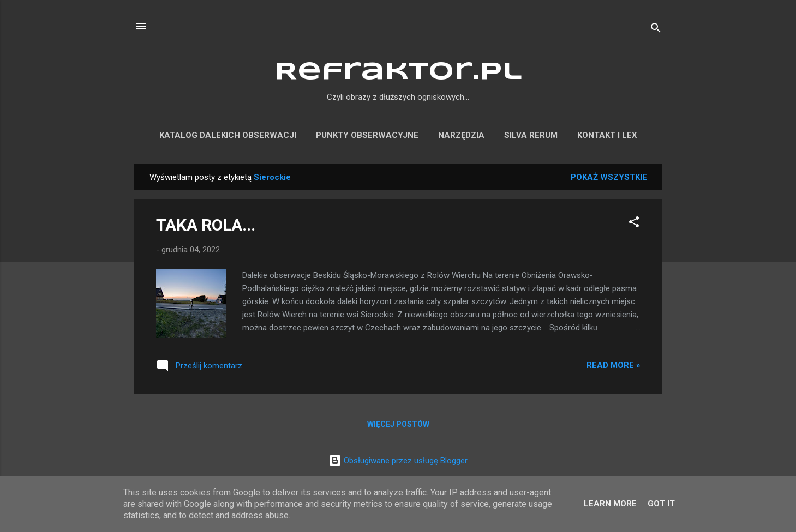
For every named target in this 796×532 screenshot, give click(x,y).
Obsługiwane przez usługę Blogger (398, 461)
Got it (661, 504)
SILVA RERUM (531, 135)
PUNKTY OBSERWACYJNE (367, 135)
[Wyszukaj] (656, 30)
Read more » (614, 365)
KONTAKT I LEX (607, 135)
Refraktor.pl (398, 72)
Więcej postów (398, 424)
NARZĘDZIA (461, 135)
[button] (634, 224)
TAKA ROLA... (206, 225)
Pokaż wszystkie (609, 177)
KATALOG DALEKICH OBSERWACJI (228, 135)
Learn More (610, 504)
